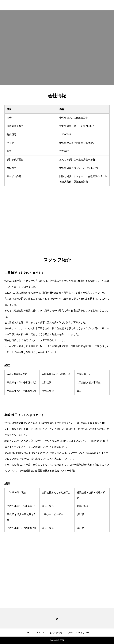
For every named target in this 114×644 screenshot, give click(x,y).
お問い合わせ (56, 633)
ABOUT (41, 633)
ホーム (28, 633)
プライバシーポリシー (78, 633)
